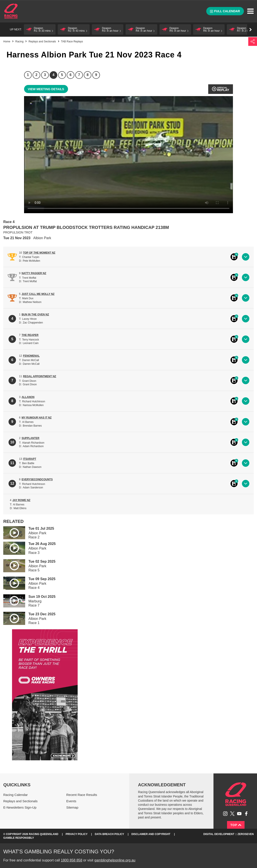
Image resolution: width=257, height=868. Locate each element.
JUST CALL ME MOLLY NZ (38, 294)
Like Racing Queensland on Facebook (246, 814)
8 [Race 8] (88, 75)
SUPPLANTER (31, 438)
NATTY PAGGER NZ (34, 273)
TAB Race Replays (72, 41)
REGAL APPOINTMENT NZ (39, 376)
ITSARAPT (30, 459)
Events (71, 801)
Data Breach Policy (110, 834)
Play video (11, 532)
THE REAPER (30, 335)
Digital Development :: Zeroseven (229, 834)
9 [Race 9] (96, 75)
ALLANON (28, 397)
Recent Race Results (82, 795)
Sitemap (72, 807)
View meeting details (46, 89)
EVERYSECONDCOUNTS (37, 479)
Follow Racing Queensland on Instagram (225, 814)
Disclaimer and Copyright (151, 834)
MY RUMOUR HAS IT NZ (37, 418)
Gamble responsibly (19, 838)
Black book (234, 257)
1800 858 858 (72, 860)
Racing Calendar (16, 795)
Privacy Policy (77, 834)
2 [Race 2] (36, 75)
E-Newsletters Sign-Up (20, 807)
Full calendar (225, 11)
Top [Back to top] (236, 825)
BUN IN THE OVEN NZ (35, 315)
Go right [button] (251, 30)
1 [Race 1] (28, 75)
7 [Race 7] (79, 75)
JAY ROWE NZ (21, 500)
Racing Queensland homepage (236, 794)
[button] (40, 29)
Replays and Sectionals (42, 41)
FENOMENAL (31, 356)
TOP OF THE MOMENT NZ (39, 253)
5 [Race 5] (62, 75)
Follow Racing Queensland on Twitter (232, 814)
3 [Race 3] (45, 75)
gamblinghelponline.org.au (115, 860)
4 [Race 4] (53, 75)
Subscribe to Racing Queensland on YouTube (239, 814)
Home (11, 11)
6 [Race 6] (71, 75)
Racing (19, 41)
